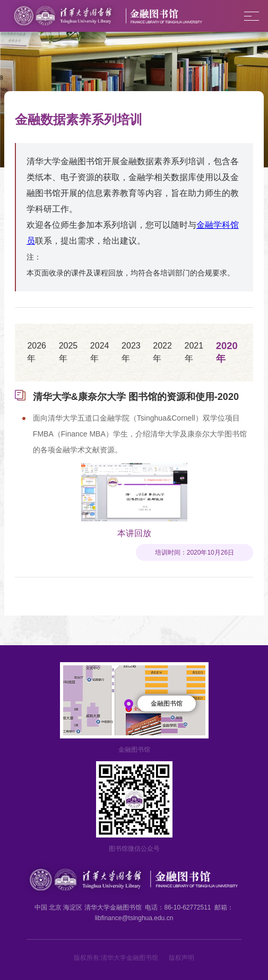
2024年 (100, 352)
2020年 (227, 352)
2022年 (162, 352)
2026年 (37, 352)
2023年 (131, 352)
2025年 (68, 352)
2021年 (194, 352)
